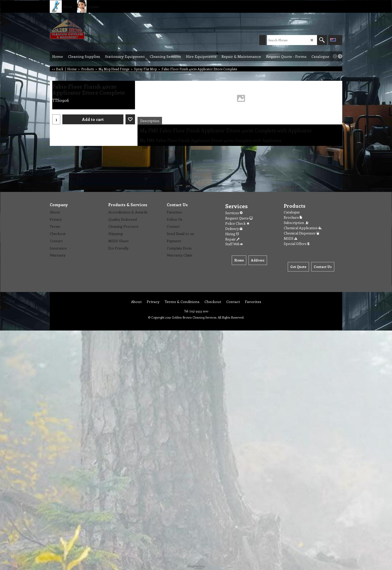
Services (234, 213)
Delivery (234, 229)
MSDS (290, 238)
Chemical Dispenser (301, 233)
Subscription (296, 223)
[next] (340, 56)
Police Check (237, 223)
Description (150, 121)
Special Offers (297, 244)
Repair (232, 239)
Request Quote (239, 218)
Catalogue (292, 212)
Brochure (293, 217)
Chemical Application (303, 228)
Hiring (232, 234)
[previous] (335, 56)
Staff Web (234, 244)
